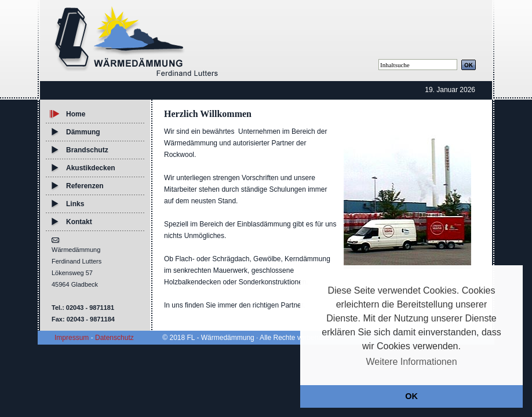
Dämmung (83, 132)
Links (75, 204)
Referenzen (85, 186)
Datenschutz (114, 338)
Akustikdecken (91, 168)
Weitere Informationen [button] (411, 362)
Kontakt (79, 222)
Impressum (72, 338)
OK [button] (411, 396)
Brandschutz (87, 150)
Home (76, 114)
